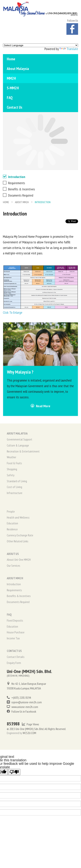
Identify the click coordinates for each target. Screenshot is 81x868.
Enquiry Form (14, 663)
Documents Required (18, 195)
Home (11, 59)
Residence (12, 529)
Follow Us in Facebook (21, 711)
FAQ (10, 98)
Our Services (14, 566)
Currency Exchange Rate (20, 535)
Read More (40, 406)
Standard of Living (17, 481)
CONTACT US (14, 651)
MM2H (11, 78)
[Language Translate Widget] (40, 45)
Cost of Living (14, 487)
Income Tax (13, 638)
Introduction (14, 177)
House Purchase (16, 632)
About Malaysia (18, 69)
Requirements (14, 183)
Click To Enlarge (13, 312)
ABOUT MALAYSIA (17, 433)
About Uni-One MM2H (19, 560)
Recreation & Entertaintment (23, 451)
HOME (6, 202)
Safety (11, 475)
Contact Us (15, 107)
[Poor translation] (14, 772)
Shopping (12, 469)
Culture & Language (18, 445)
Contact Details (16, 657)
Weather (11, 457)
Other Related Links (18, 541)
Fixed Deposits (15, 620)
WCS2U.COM (29, 733)
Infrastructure (15, 493)
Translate (69, 49)
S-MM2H (13, 88)
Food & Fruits (14, 463)
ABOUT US (13, 554)
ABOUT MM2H (22, 202)
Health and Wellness (18, 517)
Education (12, 523)
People (11, 511)
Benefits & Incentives (19, 189)
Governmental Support (20, 439)
